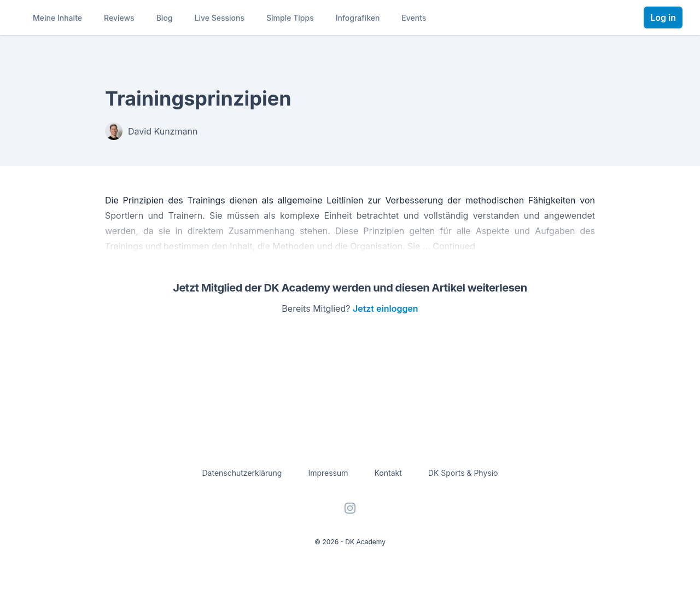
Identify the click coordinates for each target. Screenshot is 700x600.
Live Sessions (220, 18)
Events (414, 18)
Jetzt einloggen (386, 308)
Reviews (119, 18)
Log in (663, 18)
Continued (454, 246)
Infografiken (358, 18)
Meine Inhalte (57, 18)
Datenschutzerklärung (242, 473)
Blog (165, 18)
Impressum (328, 473)
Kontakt (388, 473)
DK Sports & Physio (463, 473)
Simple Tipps (290, 18)
